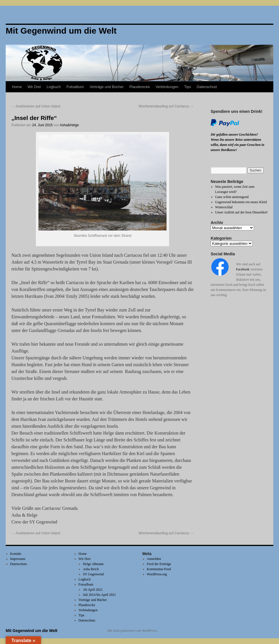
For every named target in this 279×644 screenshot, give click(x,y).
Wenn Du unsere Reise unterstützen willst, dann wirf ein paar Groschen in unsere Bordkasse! (237, 145)
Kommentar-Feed (159, 569)
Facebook (243, 269)
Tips (188, 87)
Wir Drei (34, 87)
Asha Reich (91, 569)
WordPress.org (157, 574)
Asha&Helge (69, 125)
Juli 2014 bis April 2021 (99, 595)
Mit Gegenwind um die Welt (32, 631)
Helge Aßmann (93, 564)
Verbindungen (167, 87)
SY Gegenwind (93, 574)
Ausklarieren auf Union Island (36, 106)
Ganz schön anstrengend (232, 197)
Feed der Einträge (159, 564)
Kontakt (16, 554)
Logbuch (54, 87)
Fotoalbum (75, 87)
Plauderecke (139, 87)
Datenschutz (207, 87)
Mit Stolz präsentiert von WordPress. (132, 631)
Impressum (18, 559)
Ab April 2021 (93, 590)
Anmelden (154, 559)
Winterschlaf (224, 207)
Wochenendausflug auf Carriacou (166, 106)
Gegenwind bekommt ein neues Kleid (241, 202)
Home (17, 87)
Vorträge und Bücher (107, 87)
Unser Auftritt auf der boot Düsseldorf (241, 212)
